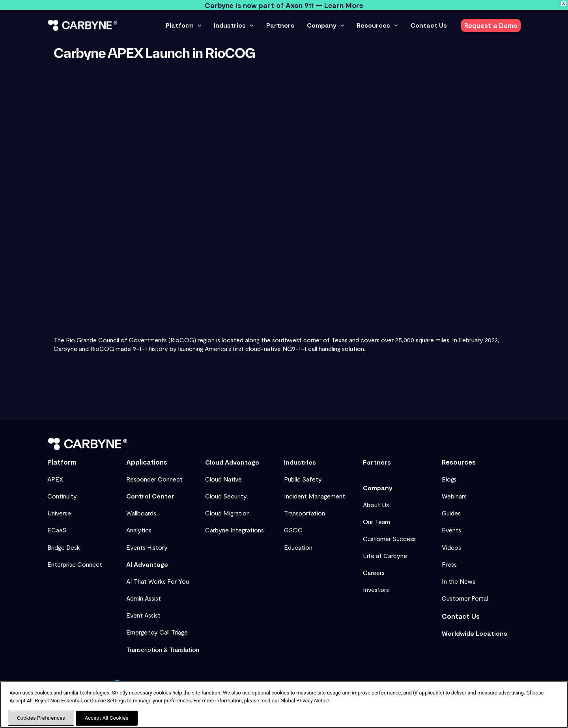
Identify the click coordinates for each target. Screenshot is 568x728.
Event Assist (143, 615)
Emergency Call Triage (157, 632)
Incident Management (315, 496)
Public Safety (303, 479)
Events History (147, 547)
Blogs (449, 479)
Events (451, 530)
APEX (55, 479)
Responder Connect (154, 479)
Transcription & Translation (163, 649)
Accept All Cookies (107, 718)
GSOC (293, 530)
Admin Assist (144, 598)
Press (449, 564)
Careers (374, 572)
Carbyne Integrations (234, 530)
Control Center (150, 496)
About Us (376, 505)
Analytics (139, 530)
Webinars (454, 496)
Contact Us (461, 616)
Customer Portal (465, 598)
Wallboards (141, 513)
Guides (451, 513)
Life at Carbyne (385, 555)
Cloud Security (226, 496)
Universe (59, 513)
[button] (198, 25)
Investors (376, 589)
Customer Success (389, 539)
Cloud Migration (227, 513)
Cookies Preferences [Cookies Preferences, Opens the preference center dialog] (41, 718)
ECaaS (57, 530)
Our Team (376, 522)
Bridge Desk (64, 547)
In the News (459, 581)
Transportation (305, 513)
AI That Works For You (158, 581)
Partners (377, 462)
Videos (451, 547)
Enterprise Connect (75, 564)
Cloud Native (223, 479)
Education (298, 547)
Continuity (62, 496)
